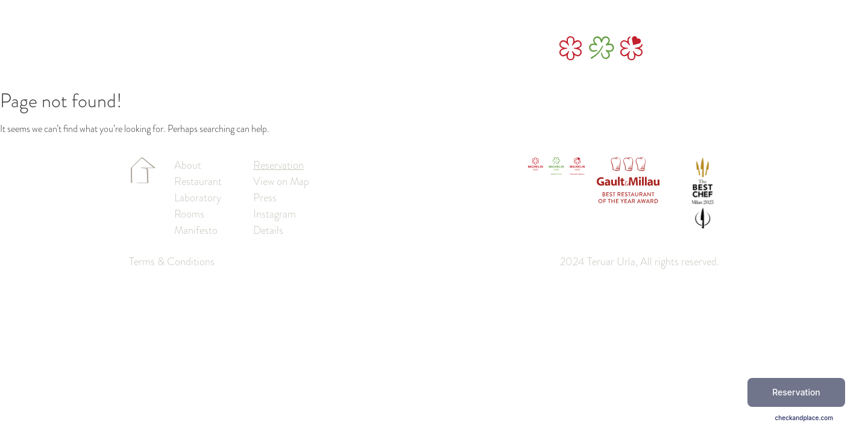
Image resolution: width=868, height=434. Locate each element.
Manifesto (439, 49)
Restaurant (336, 49)
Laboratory (274, 49)
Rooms (388, 49)
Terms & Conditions (172, 262)
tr (750, 49)
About (224, 49)
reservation (691, 49)
